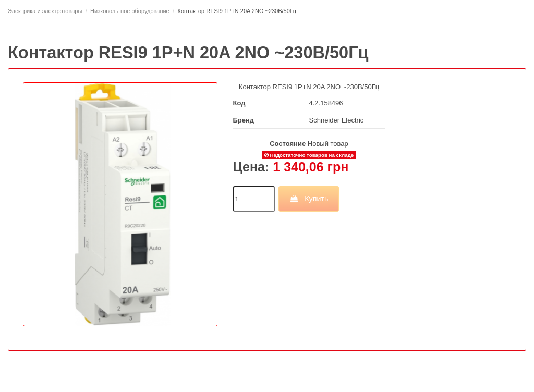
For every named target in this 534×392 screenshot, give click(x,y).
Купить (309, 199)
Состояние (288, 144)
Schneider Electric (337, 120)
